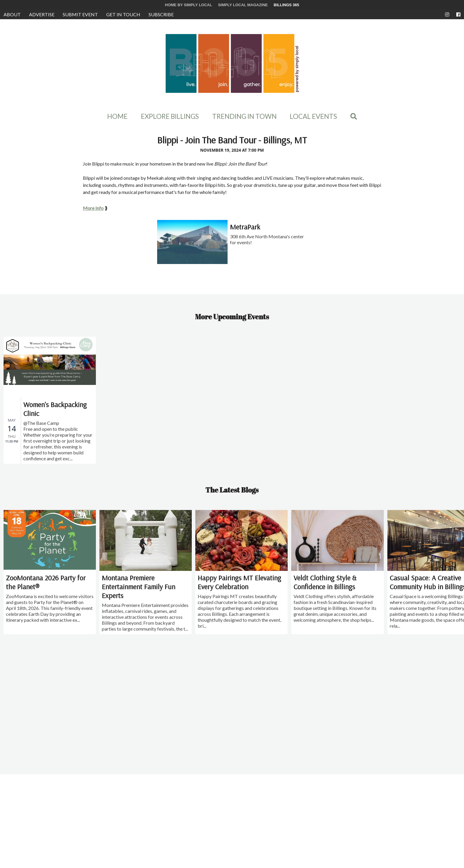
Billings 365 (286, 5)
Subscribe (161, 14)
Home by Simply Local (188, 5)
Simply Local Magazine (243, 5)
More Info (93, 208)
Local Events (313, 116)
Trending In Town (244, 116)
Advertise (42, 14)
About (12, 14)
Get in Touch (123, 14)
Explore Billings (170, 116)
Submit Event (80, 14)
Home (117, 116)
